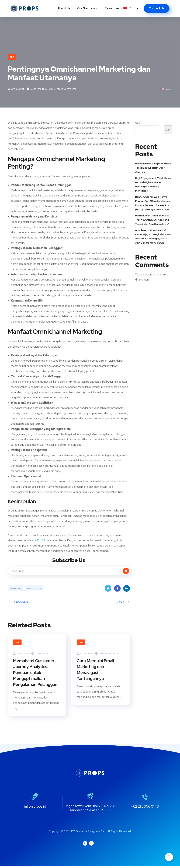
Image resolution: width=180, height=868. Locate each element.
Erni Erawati (16, 89)
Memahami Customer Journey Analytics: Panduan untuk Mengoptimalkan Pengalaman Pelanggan (36, 674)
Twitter (108, 590)
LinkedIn (127, 590)
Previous (18, 603)
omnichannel (34, 589)
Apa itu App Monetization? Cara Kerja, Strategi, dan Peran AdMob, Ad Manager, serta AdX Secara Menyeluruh (154, 237)
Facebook (117, 590)
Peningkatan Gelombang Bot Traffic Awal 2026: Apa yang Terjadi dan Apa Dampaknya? (152, 220)
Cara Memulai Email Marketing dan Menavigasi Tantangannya (95, 671)
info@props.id (35, 808)
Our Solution (86, 8)
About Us (64, 8)
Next (123, 603)
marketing (15, 589)
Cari (138, 123)
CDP (12, 57)
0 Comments (67, 89)
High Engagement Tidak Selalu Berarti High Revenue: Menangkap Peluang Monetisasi (153, 185)
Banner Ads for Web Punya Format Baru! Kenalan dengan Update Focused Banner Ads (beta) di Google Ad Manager (153, 204)
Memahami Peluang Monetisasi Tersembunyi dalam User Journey (153, 168)
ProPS (41, 541)
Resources (112, 8)
